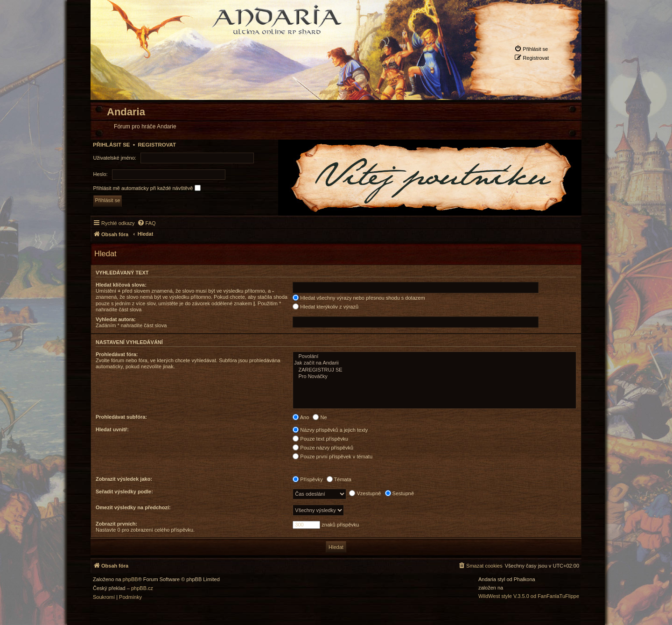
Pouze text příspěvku (320, 439)
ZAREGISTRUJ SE (434, 370)
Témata (339, 479)
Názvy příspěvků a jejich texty (330, 430)
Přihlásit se (112, 145)
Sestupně (400, 493)
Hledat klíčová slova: (121, 285)
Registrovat (157, 145)
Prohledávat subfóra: (121, 417)
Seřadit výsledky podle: (124, 492)
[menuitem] (531, 49)
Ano (301, 417)
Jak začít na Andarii (434, 363)
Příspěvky (308, 479)
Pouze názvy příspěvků (323, 448)
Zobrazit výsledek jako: (124, 479)
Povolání (434, 357)
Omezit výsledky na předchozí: (133, 507)
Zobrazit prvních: (116, 524)
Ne (320, 417)
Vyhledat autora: (116, 319)
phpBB (130, 579)
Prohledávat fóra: (117, 354)
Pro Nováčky (434, 377)
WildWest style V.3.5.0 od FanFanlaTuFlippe (529, 596)
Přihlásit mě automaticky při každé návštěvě (147, 188)
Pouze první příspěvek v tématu (332, 456)
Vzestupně (365, 493)
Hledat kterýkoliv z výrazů (325, 307)
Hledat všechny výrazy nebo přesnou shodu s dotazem (359, 298)
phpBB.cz (142, 588)
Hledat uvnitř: (112, 429)
